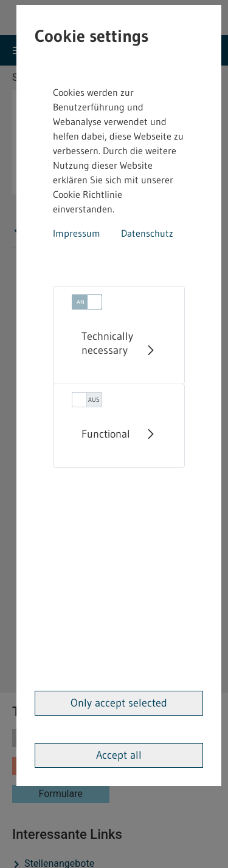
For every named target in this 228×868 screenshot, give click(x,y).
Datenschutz (147, 233)
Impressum (77, 233)
